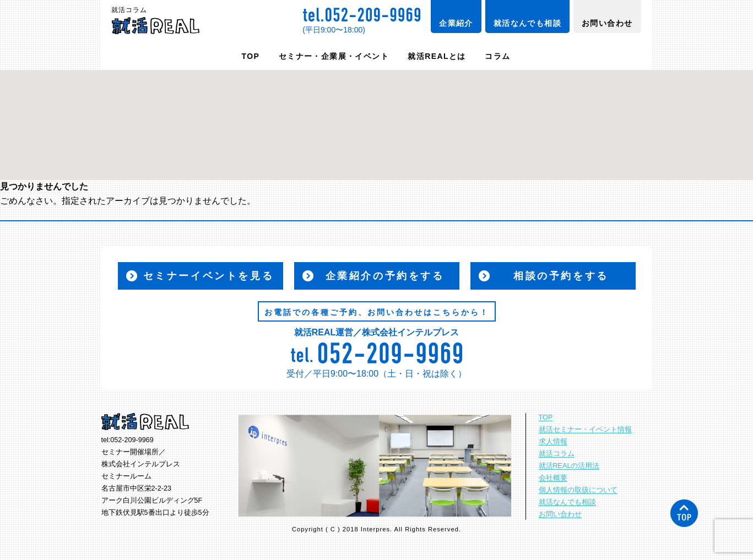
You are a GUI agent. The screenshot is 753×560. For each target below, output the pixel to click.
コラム (497, 56)
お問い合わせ (607, 23)
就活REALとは (437, 56)
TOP (251, 56)
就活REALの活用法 (569, 466)
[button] (377, 115)
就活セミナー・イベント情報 (585, 429)
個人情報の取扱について (578, 490)
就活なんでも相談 (527, 23)
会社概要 (553, 478)
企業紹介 (456, 23)
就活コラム (557, 454)
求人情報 (553, 442)
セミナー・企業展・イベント (334, 56)
